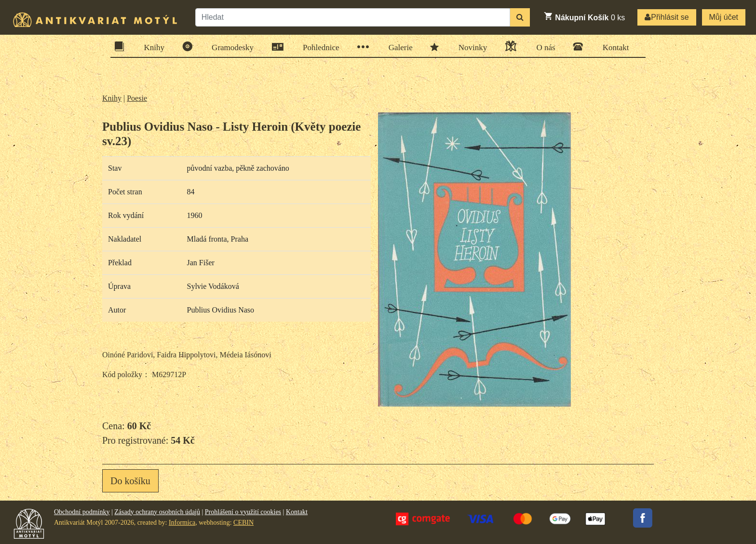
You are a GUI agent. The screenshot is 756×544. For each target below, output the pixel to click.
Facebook (643, 518)
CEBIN (243, 523)
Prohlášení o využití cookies (243, 512)
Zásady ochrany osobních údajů (157, 512)
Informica (182, 523)
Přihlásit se (667, 17)
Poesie (137, 98)
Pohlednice (318, 47)
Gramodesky (229, 47)
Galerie (398, 47)
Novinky (470, 47)
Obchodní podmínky (82, 512)
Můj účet (724, 17)
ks (584, 16)
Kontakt (613, 47)
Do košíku (130, 481)
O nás (542, 46)
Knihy (151, 47)
